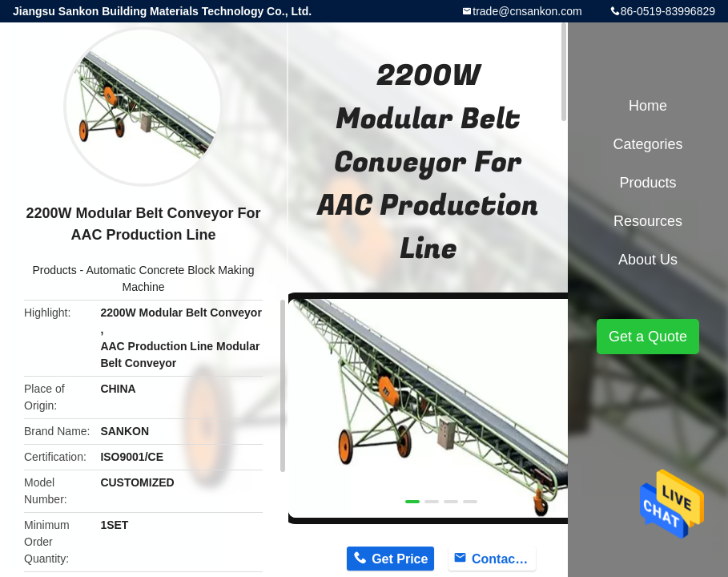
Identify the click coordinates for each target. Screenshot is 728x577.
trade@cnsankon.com (527, 11)
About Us (648, 260)
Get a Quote (648, 337)
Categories (648, 144)
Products (54, 270)
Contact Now (504, 559)
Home (648, 106)
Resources (648, 221)
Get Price (400, 559)
